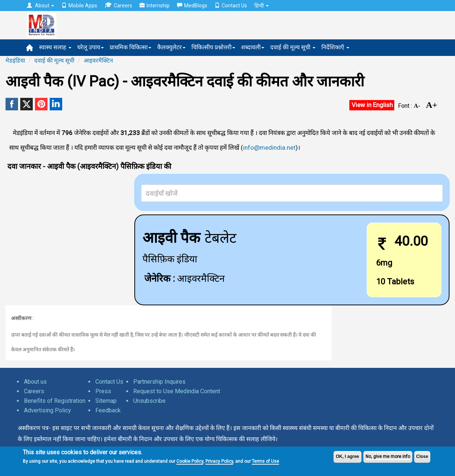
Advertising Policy (47, 410)
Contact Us (231, 6)
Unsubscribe (149, 401)
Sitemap (106, 401)
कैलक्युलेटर (171, 47)
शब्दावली (253, 47)
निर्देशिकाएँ (335, 47)
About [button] (40, 6)
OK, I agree (347, 457)
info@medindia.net (269, 148)
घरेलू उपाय (91, 47)
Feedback (108, 410)
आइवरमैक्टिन (98, 61)
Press (103, 391)
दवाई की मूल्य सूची (293, 47)
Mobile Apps (79, 6)
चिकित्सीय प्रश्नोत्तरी (213, 47)
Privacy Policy (219, 461)
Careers (118, 5)
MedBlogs (192, 6)
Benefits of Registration (55, 401)
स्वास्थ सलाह (55, 47)
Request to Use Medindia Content (177, 391)
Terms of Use (265, 461)
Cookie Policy (190, 461)
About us (35, 382)
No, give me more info (388, 457)
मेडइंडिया (15, 61)
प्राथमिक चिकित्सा (130, 47)
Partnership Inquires (159, 382)
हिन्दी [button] (262, 6)
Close (422, 457)
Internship (155, 6)
